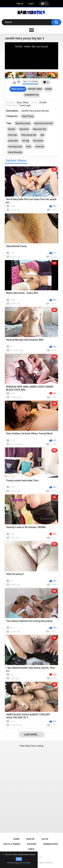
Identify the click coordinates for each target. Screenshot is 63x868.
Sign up (20, 4)
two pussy (38, 141)
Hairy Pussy (28, 116)
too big (26, 141)
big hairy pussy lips (44, 123)
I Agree (19, 859)
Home (16, 839)
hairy (29, 147)
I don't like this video (19, 82)
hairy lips (13, 135)
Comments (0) (32, 95)
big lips (12, 129)
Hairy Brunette (15, 152)
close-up (40, 147)
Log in (31, 4)
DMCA (32, 849)
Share (48, 89)
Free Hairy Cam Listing (32, 746)
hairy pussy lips (29, 135)
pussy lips (13, 141)
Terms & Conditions (12, 864)
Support (32, 844)
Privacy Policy (22, 864)
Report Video (35, 89)
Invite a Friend (12, 844)
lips (42, 135)
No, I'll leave (27, 864)
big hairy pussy (23, 123)
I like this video (14, 82)
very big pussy (15, 147)
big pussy (24, 129)
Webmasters (51, 844)
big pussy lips (40, 129)
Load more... (32, 735)
